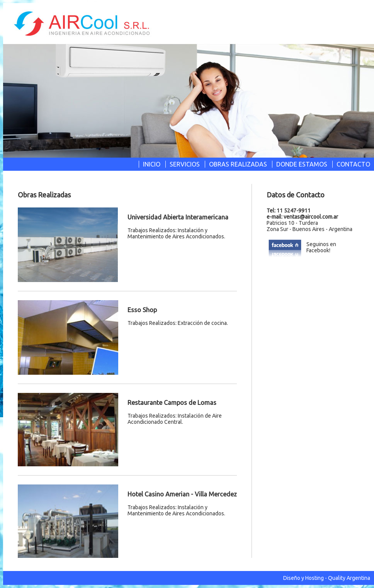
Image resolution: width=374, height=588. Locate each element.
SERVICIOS (185, 164)
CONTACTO (353, 164)
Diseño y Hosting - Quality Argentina (327, 578)
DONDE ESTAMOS (302, 164)
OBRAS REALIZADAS (238, 164)
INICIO (152, 164)
